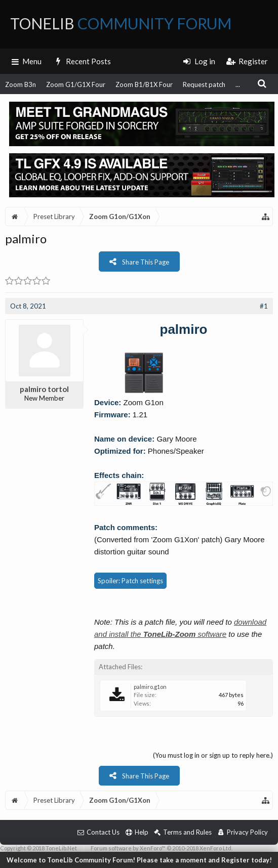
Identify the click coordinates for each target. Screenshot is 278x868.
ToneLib (121, 23)
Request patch (204, 84)
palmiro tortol (44, 389)
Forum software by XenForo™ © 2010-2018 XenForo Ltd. (162, 848)
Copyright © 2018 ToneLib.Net (38, 848)
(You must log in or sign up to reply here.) (213, 755)
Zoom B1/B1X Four (144, 84)
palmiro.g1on (150, 687)
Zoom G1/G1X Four (76, 84)
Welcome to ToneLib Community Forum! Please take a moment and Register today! (139, 860)
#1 (264, 306)
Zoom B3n (21, 84)
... (238, 84)
